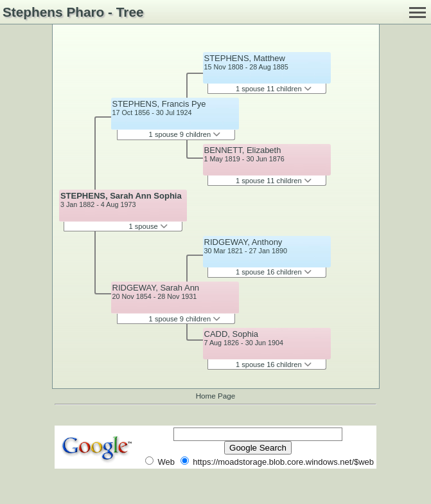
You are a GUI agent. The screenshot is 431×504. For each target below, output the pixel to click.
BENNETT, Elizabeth (243, 150)
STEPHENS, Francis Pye (159, 104)
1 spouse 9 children (185, 134)
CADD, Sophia (232, 334)
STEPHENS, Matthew (245, 58)
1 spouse (148, 226)
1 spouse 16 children (274, 272)
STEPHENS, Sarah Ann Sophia (121, 196)
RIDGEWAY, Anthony (243, 242)
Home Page (216, 396)
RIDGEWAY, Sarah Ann (156, 288)
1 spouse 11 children (274, 89)
